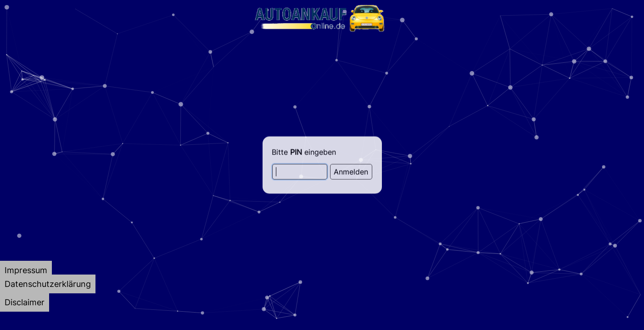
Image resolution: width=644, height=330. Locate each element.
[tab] (26, 270)
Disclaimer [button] (25, 302)
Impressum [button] (26, 270)
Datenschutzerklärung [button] (48, 284)
